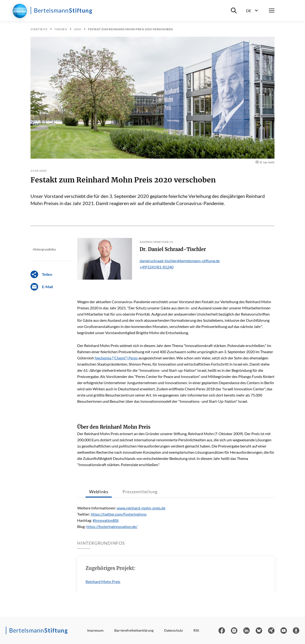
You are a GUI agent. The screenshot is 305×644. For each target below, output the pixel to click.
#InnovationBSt (106, 520)
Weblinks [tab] (99, 492)
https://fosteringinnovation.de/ (112, 526)
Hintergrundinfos (44, 249)
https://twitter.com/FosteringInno (119, 514)
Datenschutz (173, 630)
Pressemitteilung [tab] (140, 492)
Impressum (95, 630)
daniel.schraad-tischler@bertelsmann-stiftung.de (180, 261)
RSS (196, 630)
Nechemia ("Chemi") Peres (116, 358)
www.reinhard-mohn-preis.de (141, 508)
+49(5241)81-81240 (157, 267)
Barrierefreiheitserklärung (134, 630)
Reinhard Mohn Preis (103, 581)
